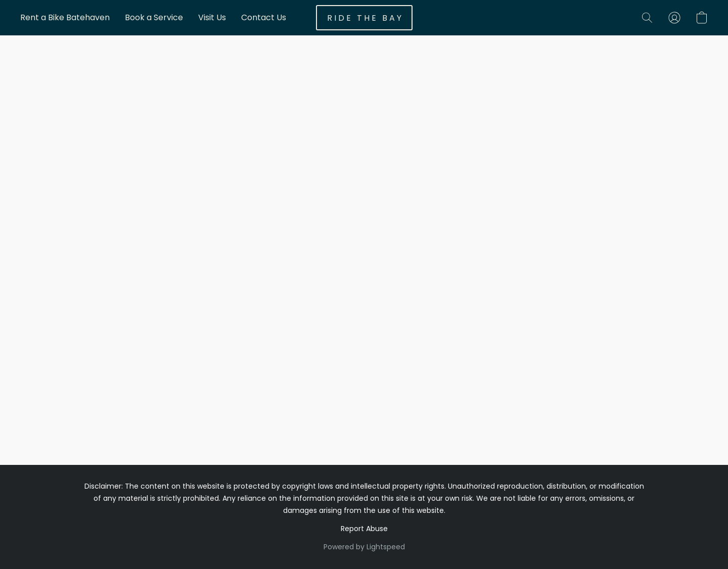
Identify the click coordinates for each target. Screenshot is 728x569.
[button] (364, 18)
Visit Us (212, 17)
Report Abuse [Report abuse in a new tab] (364, 529)
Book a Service (154, 17)
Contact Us (264, 17)
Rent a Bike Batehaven (65, 17)
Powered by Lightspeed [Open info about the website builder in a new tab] (364, 547)
